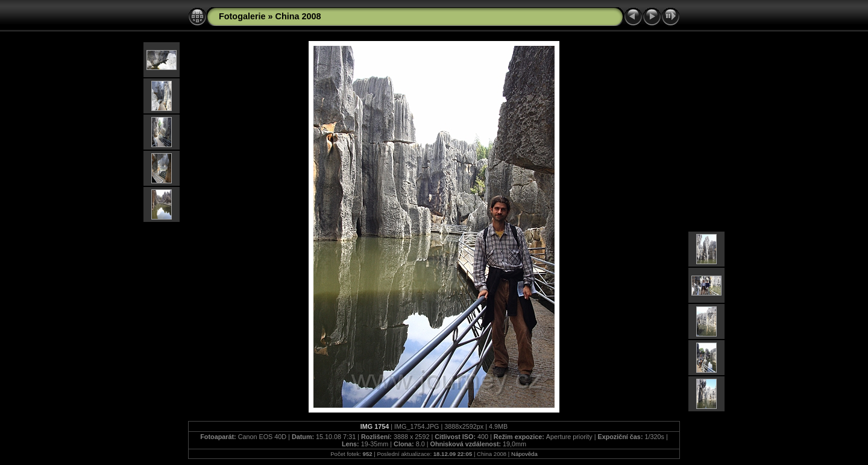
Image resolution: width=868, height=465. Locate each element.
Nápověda (524, 454)
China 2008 (298, 16)
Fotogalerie (242, 16)
